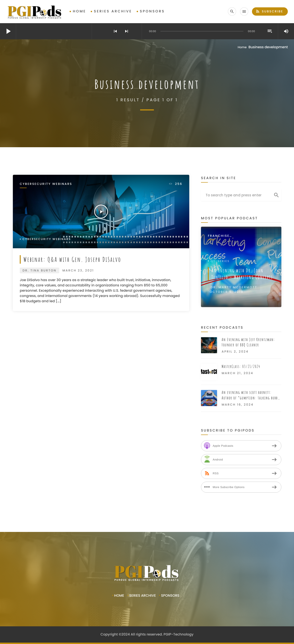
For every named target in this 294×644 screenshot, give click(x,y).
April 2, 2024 (235, 352)
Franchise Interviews (219, 236)
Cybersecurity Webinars (46, 184)
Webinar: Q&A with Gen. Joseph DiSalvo (72, 259)
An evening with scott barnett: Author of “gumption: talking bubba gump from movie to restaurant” (250, 395)
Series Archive (113, 11)
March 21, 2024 (237, 373)
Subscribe (269, 11)
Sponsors (152, 11)
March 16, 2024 (238, 405)
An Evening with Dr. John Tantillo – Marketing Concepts (242, 274)
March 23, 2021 (78, 270)
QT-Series (220, 261)
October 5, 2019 (227, 292)
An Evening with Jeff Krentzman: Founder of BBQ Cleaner (249, 342)
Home (79, 11)
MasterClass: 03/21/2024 (241, 367)
